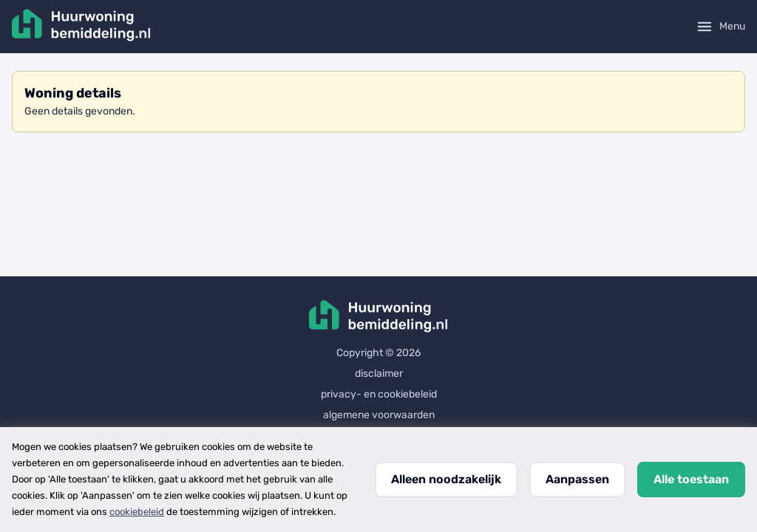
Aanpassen (577, 479)
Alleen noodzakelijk (446, 479)
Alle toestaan (691, 479)
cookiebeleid (137, 512)
